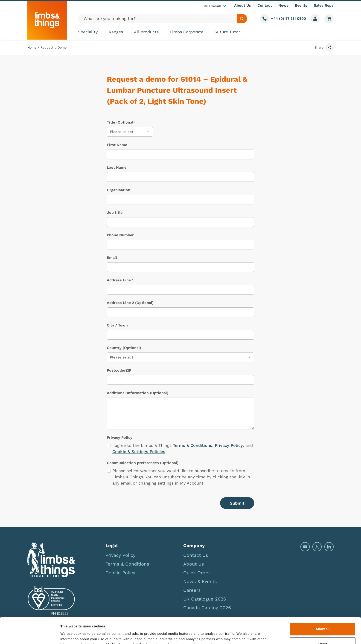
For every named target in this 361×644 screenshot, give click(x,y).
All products (146, 32)
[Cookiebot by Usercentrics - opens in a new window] (30, 635)
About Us (243, 5)
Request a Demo (54, 47)
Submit (237, 503)
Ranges (116, 32)
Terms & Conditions (193, 445)
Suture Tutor (227, 32)
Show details (71, 635)
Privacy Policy (229, 445)
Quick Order (197, 573)
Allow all (323, 607)
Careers (192, 590)
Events (301, 5)
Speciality (88, 32)
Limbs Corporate (186, 32)
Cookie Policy (120, 573)
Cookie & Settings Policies (139, 452)
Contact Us (196, 555)
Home (32, 47)
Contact (265, 5)
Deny (323, 622)
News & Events (200, 581)
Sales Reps (324, 5)
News (283, 5)
